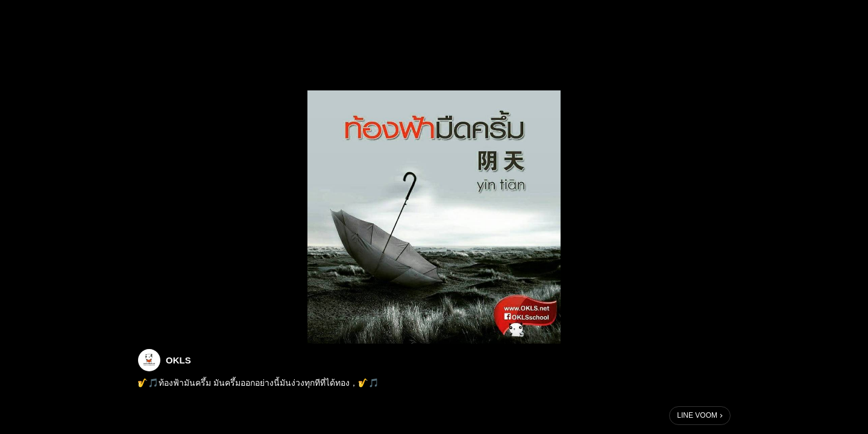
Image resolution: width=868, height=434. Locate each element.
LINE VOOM (697, 415)
